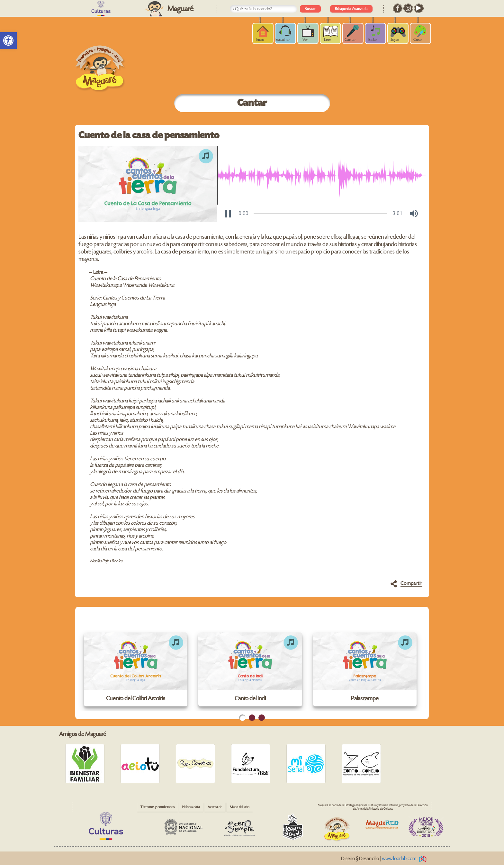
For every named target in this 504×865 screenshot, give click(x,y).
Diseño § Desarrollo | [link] (385, 859)
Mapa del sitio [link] (240, 807)
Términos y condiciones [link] (157, 807)
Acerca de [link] (215, 807)
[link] (8, 41)
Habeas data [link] (191, 807)
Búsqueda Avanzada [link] (351, 9)
